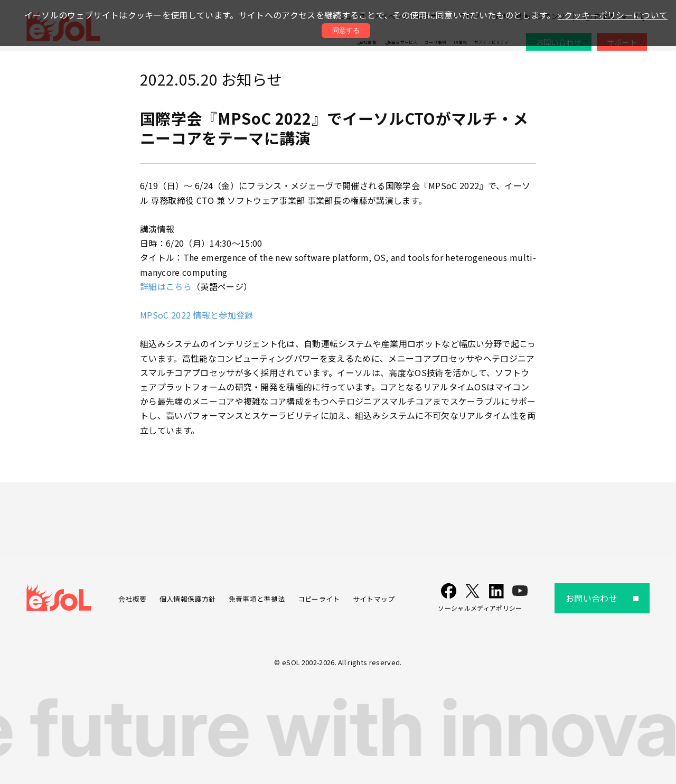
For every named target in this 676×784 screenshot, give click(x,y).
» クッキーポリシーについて (613, 15)
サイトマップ (374, 599)
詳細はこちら (166, 286)
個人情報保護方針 (188, 599)
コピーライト (319, 599)
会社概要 (132, 599)
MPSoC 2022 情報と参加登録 (197, 315)
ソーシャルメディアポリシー (480, 608)
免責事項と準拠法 (257, 599)
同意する (346, 30)
